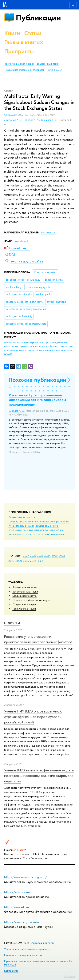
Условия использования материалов (27, 949)
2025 (40, 555)
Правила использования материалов (24, 70)
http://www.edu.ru (17, 907)
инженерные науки (47, 526)
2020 (19, 561)
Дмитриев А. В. (13, 120)
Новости (12, 623)
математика (56, 530)
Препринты (19, 51)
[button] (10, 387)
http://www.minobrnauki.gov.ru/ (25, 877)
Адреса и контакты (43, 943)
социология (42, 534)
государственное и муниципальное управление (39, 521)
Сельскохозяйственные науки (31, 600)
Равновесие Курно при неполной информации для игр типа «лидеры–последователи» (39, 400)
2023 (55, 555)
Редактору (69, 976)
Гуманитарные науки (25, 587)
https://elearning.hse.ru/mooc (25, 922)
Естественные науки (25, 591)
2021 (11, 561)
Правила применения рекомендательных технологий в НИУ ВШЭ (38, 963)
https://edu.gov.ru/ (17, 892)
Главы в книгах (24, 42)
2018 (33, 561)
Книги (12, 33)
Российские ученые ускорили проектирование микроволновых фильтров (38, 639)
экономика (57, 534)
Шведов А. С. (17, 411)
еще (41, 561)
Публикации (38, 18)
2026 (33, 555)
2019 (26, 561)
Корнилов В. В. (48, 120)
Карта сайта (11, 971)
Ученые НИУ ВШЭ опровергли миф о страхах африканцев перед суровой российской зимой (33, 717)
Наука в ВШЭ (54, 70)
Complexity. (11, 115)
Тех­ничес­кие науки (24, 609)
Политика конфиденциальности (23, 955)
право (29, 534)
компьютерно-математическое (28, 530)
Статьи (33, 33)
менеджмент (16, 534)
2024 (47, 555)
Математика (48, 233)
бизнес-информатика (22, 517)
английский (21, 241)
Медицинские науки (25, 596)
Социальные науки (24, 604)
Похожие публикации (37, 380)
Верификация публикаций (19, 64)
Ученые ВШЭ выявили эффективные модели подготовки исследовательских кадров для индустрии (39, 776)
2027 (26, 555)
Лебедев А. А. (31, 120)
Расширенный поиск (48, 64)
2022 (62, 555)
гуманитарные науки (21, 526)
